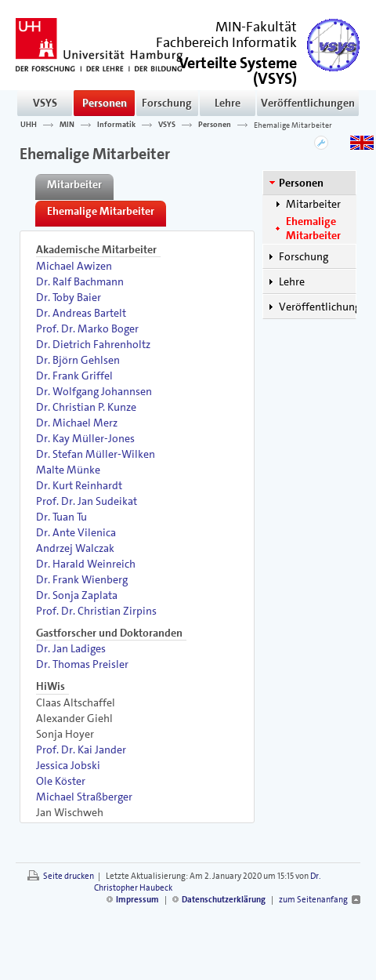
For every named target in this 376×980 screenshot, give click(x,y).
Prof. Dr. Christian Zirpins (96, 611)
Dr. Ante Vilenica (76, 532)
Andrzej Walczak (75, 548)
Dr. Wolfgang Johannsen (94, 391)
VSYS (45, 103)
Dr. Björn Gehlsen (78, 360)
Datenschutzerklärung (224, 900)
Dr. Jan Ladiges (71, 648)
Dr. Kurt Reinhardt (79, 485)
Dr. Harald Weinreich (86, 564)
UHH (29, 125)
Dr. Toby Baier (69, 297)
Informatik (116, 125)
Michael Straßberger (84, 797)
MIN (67, 125)
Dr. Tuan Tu (61, 517)
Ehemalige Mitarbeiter (293, 125)
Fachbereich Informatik (226, 42)
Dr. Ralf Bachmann (80, 281)
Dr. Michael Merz (77, 423)
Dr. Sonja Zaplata (77, 595)
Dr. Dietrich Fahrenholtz (93, 344)
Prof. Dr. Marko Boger (87, 328)
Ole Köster (61, 781)
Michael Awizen (74, 266)
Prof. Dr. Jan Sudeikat (87, 501)
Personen (105, 103)
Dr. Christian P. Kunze (86, 407)
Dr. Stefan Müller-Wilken (96, 454)
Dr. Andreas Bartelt (81, 313)
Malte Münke (68, 470)
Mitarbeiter (313, 204)
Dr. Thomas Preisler (82, 664)
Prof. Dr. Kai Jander (81, 750)
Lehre (228, 103)
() (238, 69)
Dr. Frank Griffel (74, 376)
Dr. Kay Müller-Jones (85, 438)
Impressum (137, 900)
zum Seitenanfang (313, 900)
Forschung (167, 103)
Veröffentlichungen (308, 103)
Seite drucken (69, 876)
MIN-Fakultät (256, 27)
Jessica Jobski (68, 765)
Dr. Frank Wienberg (82, 579)
